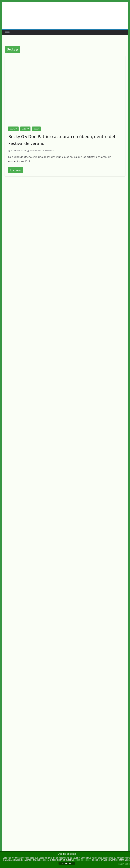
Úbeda (36, 129)
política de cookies (82, 860)
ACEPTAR (67, 863)
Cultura (13, 129)
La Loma (25, 129)
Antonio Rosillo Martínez (42, 151)
